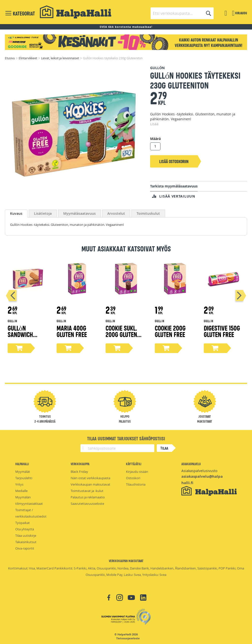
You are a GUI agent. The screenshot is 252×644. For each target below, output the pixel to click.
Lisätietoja (43, 213)
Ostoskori (133, 478)
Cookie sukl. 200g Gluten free (121, 334)
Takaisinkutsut (26, 542)
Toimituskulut (148, 213)
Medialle (21, 491)
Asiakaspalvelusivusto (199, 471)
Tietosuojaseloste (128, 638)
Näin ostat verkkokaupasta (90, 478)
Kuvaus (16, 213)
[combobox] (182, 13)
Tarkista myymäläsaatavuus (174, 186)
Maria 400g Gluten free (72, 331)
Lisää (154, 124)
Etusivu (10, 58)
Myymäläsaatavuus (79, 213)
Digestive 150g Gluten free (222, 331)
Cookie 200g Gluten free (170, 331)
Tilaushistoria (136, 484)
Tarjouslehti (24, 478)
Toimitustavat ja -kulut (87, 491)
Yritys (19, 484)
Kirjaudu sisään (137, 472)
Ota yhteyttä (25, 529)
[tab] (16, 214)
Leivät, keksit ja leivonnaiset (60, 58)
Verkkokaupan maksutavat (90, 484)
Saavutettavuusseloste (87, 504)
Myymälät (23, 472)
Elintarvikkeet (28, 58)
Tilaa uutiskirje (26, 536)
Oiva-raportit (25, 548)
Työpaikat (23, 523)
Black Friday (79, 472)
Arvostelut (116, 213)
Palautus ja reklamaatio (88, 497)
